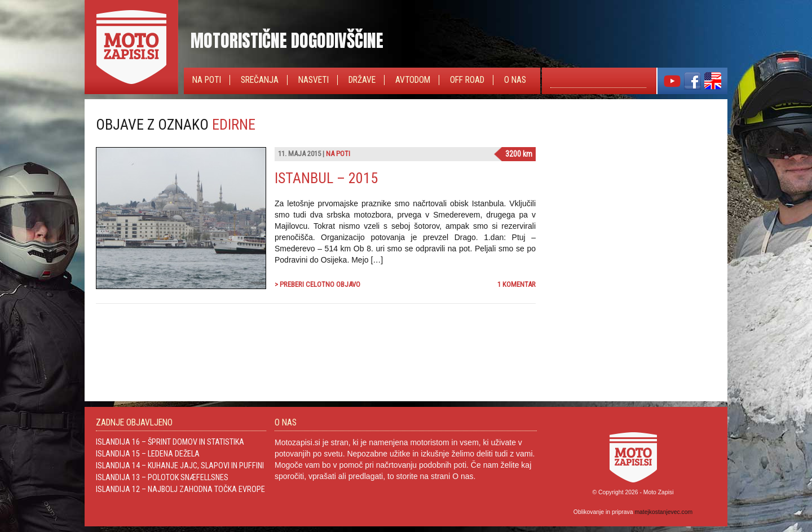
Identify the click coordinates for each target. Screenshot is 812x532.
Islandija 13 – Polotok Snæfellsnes (162, 477)
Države (362, 80)
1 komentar (517, 284)
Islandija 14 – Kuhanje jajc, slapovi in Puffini (180, 466)
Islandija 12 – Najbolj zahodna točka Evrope (180, 489)
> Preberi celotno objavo (317, 284)
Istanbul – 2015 (326, 178)
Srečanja (260, 80)
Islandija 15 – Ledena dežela (148, 454)
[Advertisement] (632, 187)
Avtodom (413, 80)
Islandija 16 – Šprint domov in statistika (170, 442)
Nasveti (314, 80)
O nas (515, 80)
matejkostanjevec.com (663, 512)
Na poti (207, 80)
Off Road (467, 80)
